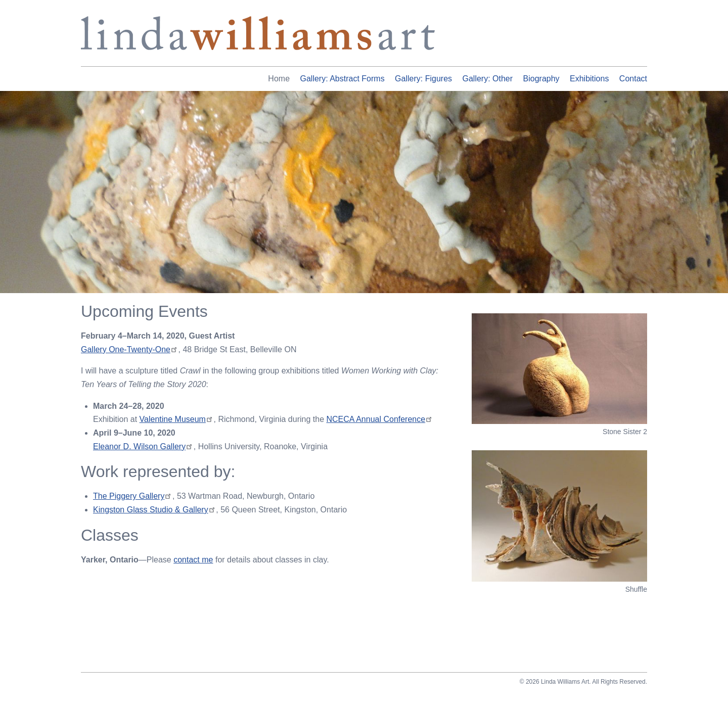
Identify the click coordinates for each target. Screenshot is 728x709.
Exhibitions (589, 79)
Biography (541, 79)
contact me (193, 560)
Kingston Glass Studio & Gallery (154, 510)
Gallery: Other (487, 79)
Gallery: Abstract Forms (343, 79)
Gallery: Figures (423, 79)
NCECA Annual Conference (379, 419)
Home (279, 79)
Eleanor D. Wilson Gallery (143, 446)
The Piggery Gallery (132, 496)
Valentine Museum (177, 419)
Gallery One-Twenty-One (130, 349)
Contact (633, 79)
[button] (559, 369)
